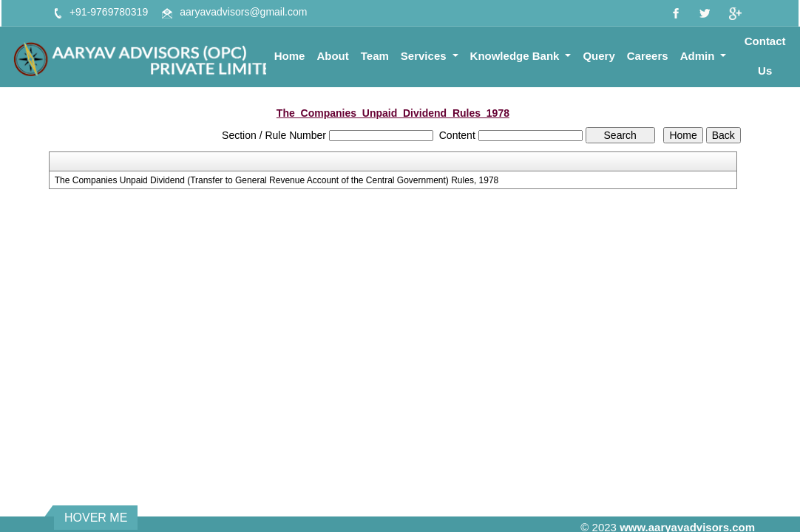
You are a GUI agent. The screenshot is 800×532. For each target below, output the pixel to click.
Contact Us (765, 56)
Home (290, 56)
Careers (648, 56)
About (332, 56)
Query (599, 56)
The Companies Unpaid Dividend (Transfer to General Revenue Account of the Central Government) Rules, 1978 (277, 180)
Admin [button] (699, 56)
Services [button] (425, 56)
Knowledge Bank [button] (516, 56)
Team (375, 56)
